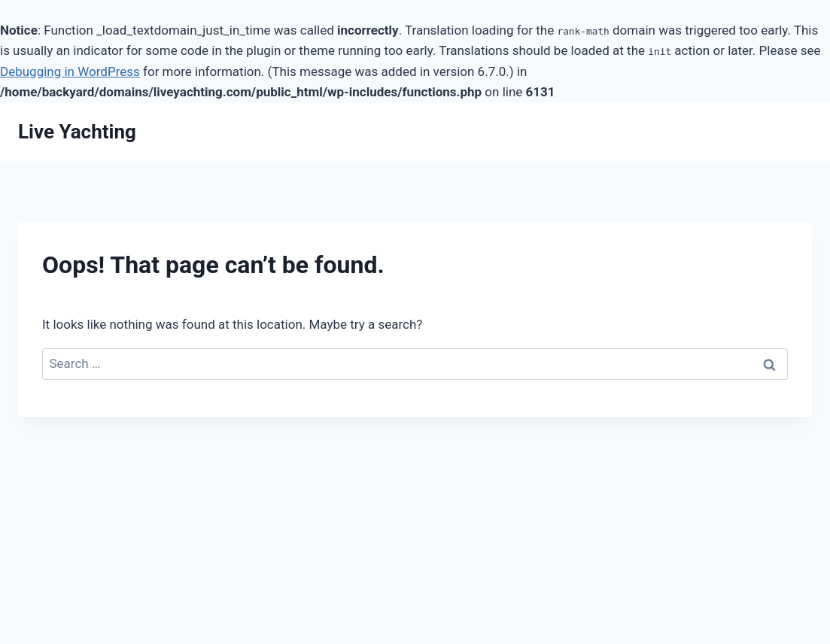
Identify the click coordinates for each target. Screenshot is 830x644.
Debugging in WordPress (70, 71)
